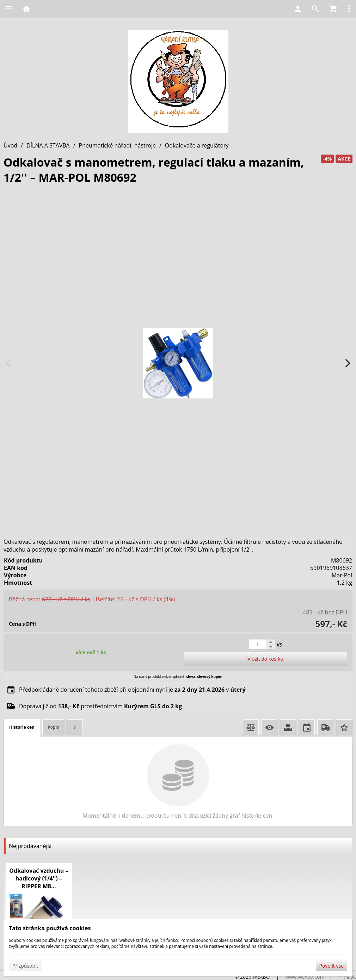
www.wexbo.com (305, 977)
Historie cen (22, 727)
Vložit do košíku (265, 659)
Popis (53, 727)
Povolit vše (332, 966)
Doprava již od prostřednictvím (100, 706)
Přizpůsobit (25, 966)
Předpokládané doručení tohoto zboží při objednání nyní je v (132, 690)
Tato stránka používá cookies (50, 928)
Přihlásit (347, 977)
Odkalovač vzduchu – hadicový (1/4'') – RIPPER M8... (39, 878)
